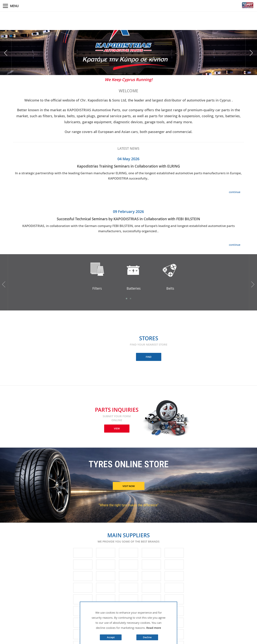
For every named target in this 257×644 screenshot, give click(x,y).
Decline (147, 637)
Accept (111, 637)
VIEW (117, 428)
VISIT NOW (129, 486)
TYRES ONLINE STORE (129, 465)
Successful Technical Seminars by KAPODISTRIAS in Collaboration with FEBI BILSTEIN (128, 219)
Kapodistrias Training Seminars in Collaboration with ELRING (128, 166)
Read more (154, 628)
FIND (149, 357)
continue (235, 192)
